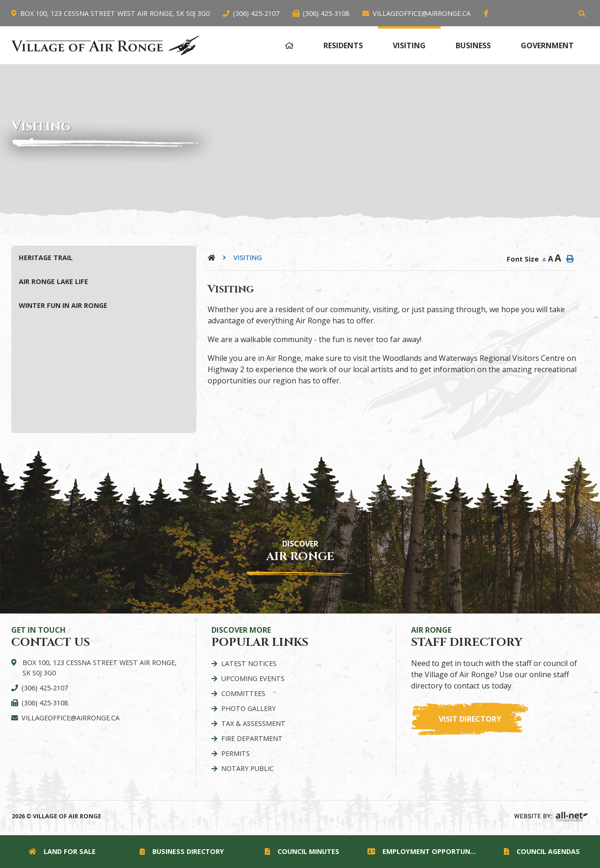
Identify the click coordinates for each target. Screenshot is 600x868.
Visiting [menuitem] (409, 45)
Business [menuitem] (473, 45)
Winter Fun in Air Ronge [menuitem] (63, 305)
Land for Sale (62, 851)
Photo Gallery (248, 708)
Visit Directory (470, 719)
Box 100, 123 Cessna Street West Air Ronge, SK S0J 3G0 (100, 668)
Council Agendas (542, 851)
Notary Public (247, 768)
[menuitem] (289, 44)
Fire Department (252, 738)
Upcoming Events (253, 678)
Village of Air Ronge (105, 45)
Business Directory (182, 851)
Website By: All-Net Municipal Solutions (551, 817)
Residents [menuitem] (343, 45)
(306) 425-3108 (45, 703)
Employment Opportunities (424, 851)
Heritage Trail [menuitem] (46, 258)
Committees (243, 693)
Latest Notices (249, 663)
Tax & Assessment (253, 723)
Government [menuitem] (547, 45)
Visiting (248, 258)
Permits (236, 753)
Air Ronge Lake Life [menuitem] (53, 281)
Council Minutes (302, 851)
